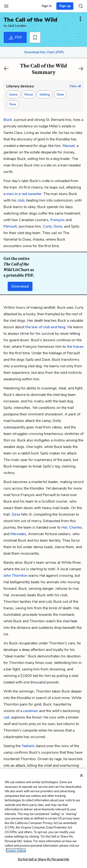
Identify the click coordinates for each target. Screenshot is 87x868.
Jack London (17, 26)
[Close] (81, 775)
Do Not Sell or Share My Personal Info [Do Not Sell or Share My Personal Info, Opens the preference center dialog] (43, 859)
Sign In (47, 6)
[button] (13, 94)
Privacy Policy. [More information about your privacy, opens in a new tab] (16, 850)
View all (75, 86)
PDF (15, 37)
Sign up (65, 6)
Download (20, 286)
